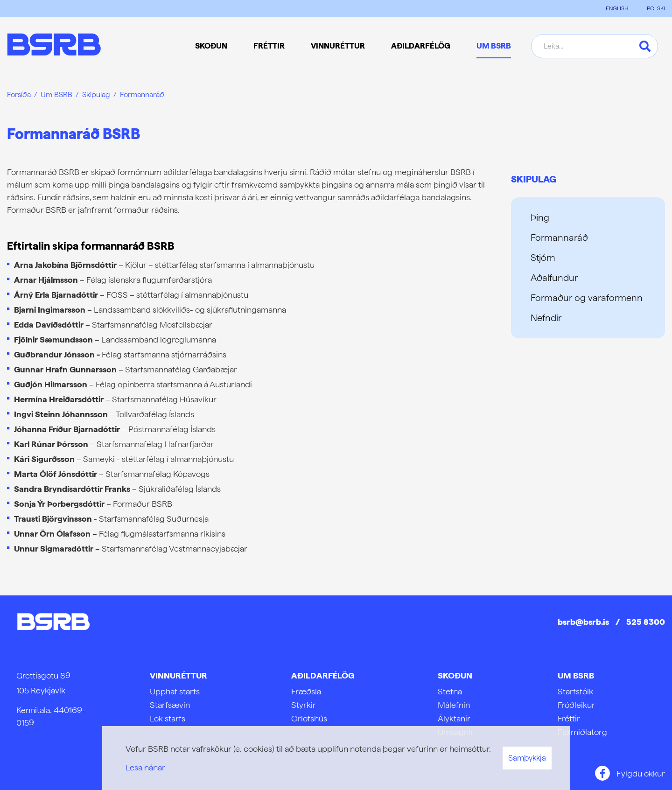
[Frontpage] (54, 46)
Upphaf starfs (175, 691)
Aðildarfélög (323, 675)
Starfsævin (170, 705)
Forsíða (19, 94)
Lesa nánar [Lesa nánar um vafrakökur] (145, 767)
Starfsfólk (575, 691)
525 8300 (646, 622)
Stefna (450, 691)
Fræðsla (306, 691)
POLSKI (656, 8)
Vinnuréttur (178, 675)
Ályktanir (454, 718)
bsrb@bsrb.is (583, 622)
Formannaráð (142, 94)
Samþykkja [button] (527, 758)
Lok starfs (168, 718)
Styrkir (304, 705)
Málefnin (454, 705)
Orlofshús (309, 718)
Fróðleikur (576, 705)
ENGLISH (617, 8)
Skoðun (455, 675)
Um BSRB (56, 94)
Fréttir (569, 718)
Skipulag (96, 94)
